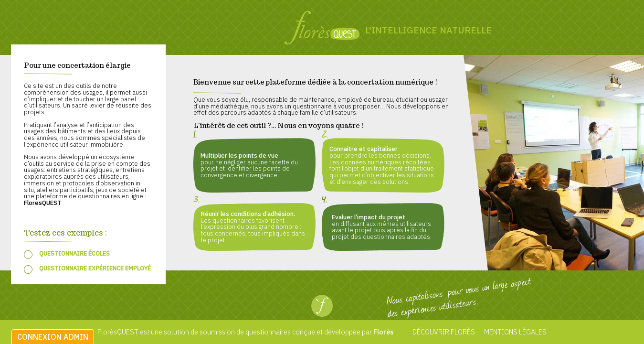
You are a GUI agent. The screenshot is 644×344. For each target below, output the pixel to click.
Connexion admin (53, 337)
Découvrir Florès (444, 332)
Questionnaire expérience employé (95, 268)
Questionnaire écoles (74, 253)
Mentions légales (515, 332)
